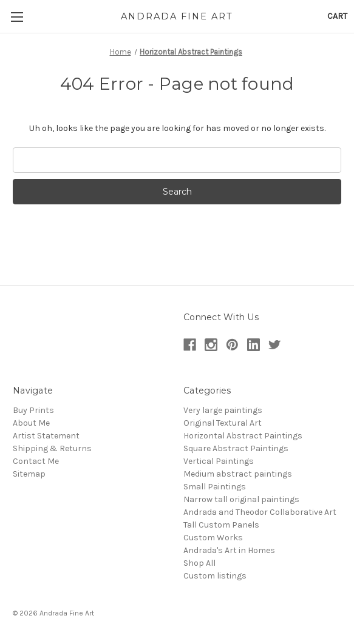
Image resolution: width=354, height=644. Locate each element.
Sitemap (29, 474)
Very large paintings (223, 410)
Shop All (199, 563)
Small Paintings (215, 487)
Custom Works (213, 538)
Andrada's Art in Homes (229, 550)
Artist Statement (46, 436)
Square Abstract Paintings (236, 448)
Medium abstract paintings (238, 474)
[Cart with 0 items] (337, 16)
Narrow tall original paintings (241, 499)
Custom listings (215, 576)
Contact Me (36, 461)
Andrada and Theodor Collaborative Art (260, 512)
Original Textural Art (223, 423)
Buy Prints (33, 410)
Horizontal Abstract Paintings (243, 436)
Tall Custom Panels (221, 525)
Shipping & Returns (52, 448)
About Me (31, 423)
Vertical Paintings (219, 461)
